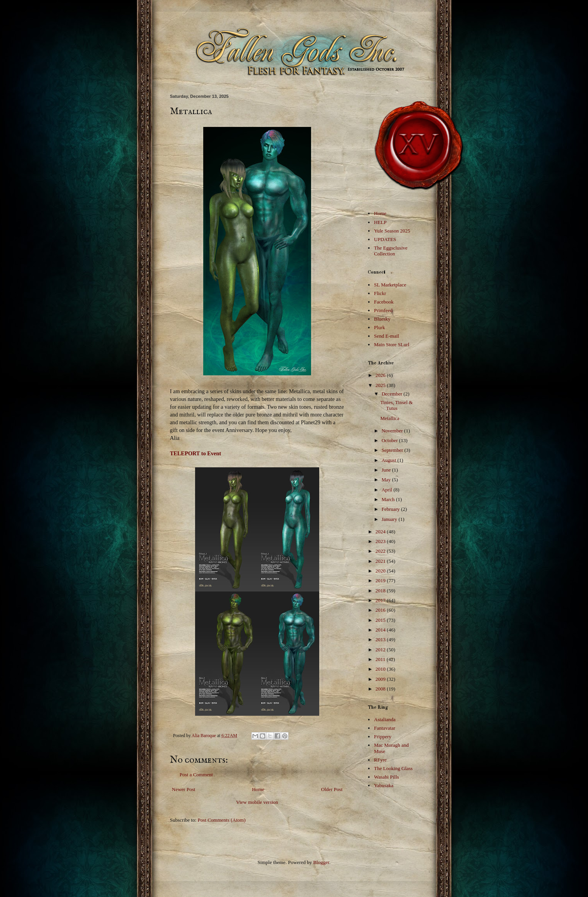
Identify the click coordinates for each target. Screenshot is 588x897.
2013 (381, 639)
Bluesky (382, 319)
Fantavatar (385, 728)
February (391, 509)
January (390, 519)
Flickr (380, 293)
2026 (381, 375)
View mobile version (257, 802)
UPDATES (385, 239)
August (390, 460)
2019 (381, 580)
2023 (381, 541)
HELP (380, 222)
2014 (381, 630)
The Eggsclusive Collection (391, 251)
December (393, 394)
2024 (381, 532)
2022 (381, 551)
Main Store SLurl (392, 344)
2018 (381, 591)
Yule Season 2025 (392, 231)
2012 (381, 650)
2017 (381, 600)
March (389, 499)
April (388, 490)
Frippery (383, 737)
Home (258, 789)
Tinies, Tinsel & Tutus (396, 405)
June (387, 470)
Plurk (379, 327)
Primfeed (383, 310)
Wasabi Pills (386, 777)
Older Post (332, 789)
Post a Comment (196, 775)
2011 (381, 659)
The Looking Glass (393, 768)
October (390, 440)
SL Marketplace (390, 285)
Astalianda (385, 719)
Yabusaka (384, 785)
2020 (381, 571)
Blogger (321, 862)
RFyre (380, 760)
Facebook (384, 302)
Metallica (390, 418)
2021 (381, 561)
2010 (381, 669)
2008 (381, 689)
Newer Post (183, 789)
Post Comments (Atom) (222, 820)
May (387, 480)
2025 (381, 385)
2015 (381, 620)
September (393, 450)
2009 (381, 679)
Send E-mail (387, 336)
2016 (381, 610)
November (393, 431)
